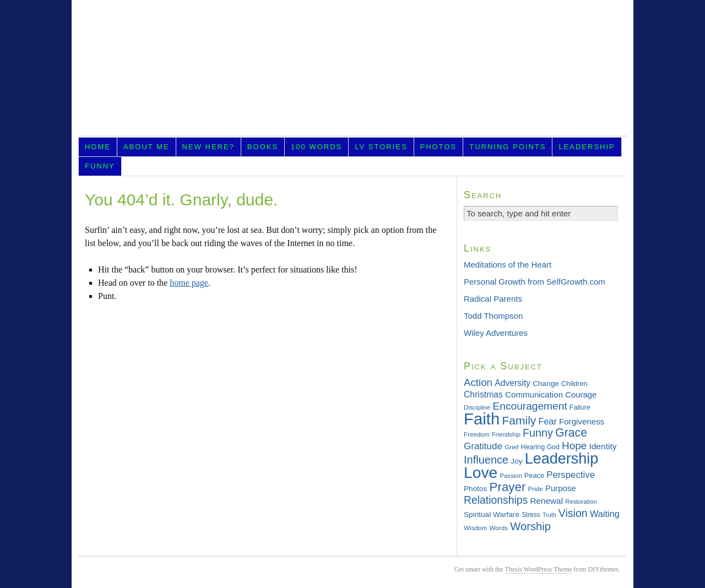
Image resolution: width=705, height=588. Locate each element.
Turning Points (508, 147)
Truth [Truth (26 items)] (549, 515)
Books (263, 147)
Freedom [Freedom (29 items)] (477, 434)
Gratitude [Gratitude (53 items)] (483, 446)
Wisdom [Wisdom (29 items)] (475, 528)
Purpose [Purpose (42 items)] (560, 488)
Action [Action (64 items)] (478, 382)
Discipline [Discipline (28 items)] (477, 407)
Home (98, 147)
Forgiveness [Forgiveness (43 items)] (582, 421)
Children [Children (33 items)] (574, 383)
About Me (147, 147)
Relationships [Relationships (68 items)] (496, 500)
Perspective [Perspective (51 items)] (571, 475)
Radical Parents (493, 299)
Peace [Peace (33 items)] (534, 475)
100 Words (316, 147)
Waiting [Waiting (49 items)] (605, 514)
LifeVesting (352, 71)
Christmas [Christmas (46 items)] (483, 394)
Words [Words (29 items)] (499, 528)
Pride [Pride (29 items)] (536, 489)
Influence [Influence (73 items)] (486, 460)
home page (189, 283)
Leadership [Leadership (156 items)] (562, 459)
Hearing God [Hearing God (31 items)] (540, 447)
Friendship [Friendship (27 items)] (506, 434)
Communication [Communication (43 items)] (534, 394)
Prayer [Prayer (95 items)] (508, 487)
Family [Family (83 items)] (519, 420)
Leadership (587, 147)
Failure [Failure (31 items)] (580, 407)
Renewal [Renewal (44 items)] (546, 501)
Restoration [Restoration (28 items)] (581, 502)
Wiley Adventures (496, 333)
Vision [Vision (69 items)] (573, 513)
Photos (439, 147)
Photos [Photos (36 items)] (475, 489)
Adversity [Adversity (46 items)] (513, 383)
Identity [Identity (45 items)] (603, 446)
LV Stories (381, 147)
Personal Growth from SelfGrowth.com (535, 282)
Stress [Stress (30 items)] (531, 515)
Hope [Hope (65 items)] (574, 446)
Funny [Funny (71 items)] (538, 433)
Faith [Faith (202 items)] (482, 419)
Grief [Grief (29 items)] (511, 447)
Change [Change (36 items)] (546, 383)
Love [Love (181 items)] (481, 472)
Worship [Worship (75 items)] (530, 526)
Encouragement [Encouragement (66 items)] (530, 406)
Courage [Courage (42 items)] (581, 395)
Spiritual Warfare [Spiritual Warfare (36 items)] (492, 514)
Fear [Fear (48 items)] (548, 421)
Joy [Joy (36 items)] (516, 461)
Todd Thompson (493, 316)
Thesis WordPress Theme (538, 569)
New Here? (208, 147)
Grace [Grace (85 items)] (571, 433)
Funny (100, 166)
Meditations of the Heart (508, 265)
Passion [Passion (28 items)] (511, 476)
